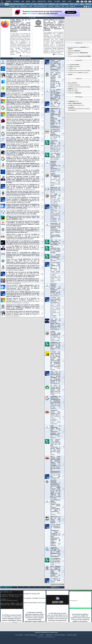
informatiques (73, 91)
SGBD (71, 4)
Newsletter (42, 1)
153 (42, 280)
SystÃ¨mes (88, 4)
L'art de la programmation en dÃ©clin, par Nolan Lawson (55, 243)
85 (63, 534)
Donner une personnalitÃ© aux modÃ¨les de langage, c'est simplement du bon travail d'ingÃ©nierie (55, 66)
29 (42, 212)
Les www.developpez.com (76, 105)
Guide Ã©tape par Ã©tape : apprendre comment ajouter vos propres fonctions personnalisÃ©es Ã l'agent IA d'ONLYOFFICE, (55, 507)
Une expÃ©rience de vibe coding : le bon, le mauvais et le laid (55, 561)
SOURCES (51, 6)
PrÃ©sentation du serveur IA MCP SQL (55, 213)
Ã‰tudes (57, 1)
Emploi (50, 1)
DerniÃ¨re (55, 587)
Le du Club (73, 101)
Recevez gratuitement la (77, 47)
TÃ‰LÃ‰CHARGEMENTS (40, 6)
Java (46, 4)
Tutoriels (16, 1)
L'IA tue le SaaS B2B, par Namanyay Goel (55, 477)
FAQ (23, 1)
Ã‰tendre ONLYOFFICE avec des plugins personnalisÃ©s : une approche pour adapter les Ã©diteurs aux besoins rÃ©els (55, 95)
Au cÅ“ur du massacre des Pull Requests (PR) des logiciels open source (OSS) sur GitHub (55, 390)
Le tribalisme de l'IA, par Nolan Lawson (55, 581)
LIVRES (30, 6)
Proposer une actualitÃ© (57, 585)
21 (42, 236)
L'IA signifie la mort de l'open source (55, 104)
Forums (8, 1)
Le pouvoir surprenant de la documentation (55, 258)
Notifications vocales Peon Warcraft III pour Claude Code (55, 417)
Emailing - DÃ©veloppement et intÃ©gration (55, 180)
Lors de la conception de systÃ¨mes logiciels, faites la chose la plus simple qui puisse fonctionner (55, 324)
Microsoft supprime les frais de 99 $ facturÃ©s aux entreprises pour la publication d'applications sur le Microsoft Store (23, 301)
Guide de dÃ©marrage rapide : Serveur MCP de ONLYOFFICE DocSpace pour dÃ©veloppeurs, (55, 432)
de (75, 103)
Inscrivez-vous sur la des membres (78, 73)
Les (73, 65)
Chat (34, 1)
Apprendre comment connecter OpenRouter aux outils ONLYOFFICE (55, 167)
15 (63, 447)
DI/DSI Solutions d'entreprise (17, 4)
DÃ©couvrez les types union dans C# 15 (55, 190)
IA (32, 4)
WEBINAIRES (24, 6)
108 (42, 248)
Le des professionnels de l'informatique (79, 71)
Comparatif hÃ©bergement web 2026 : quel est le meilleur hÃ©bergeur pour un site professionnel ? (55, 552)
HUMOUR (73, 6)
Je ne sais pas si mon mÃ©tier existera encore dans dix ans (55, 156)
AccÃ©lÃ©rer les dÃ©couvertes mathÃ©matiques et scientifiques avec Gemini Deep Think (55, 403)
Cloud (28, 4)
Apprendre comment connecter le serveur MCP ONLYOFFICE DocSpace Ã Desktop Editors (55, 290)
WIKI (63, 6)
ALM (35, 4)
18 (63, 134)
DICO (67, 6)
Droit (64, 1)
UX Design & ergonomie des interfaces (55, 199)
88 (42, 82)
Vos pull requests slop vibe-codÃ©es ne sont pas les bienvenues (55, 272)
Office (76, 4)
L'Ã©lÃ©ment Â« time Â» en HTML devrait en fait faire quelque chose (55, 346)
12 (42, 179)
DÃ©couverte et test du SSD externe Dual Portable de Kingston (55, 520)
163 (42, 146)
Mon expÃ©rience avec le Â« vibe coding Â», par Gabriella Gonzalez (55, 250)
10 (42, 95)
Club (69, 1)
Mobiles (82, 4)
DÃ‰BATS (57, 6)
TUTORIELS (12, 6)
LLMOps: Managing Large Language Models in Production (55, 336)
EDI (57, 4)
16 (42, 186)
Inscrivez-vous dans (79, 56)
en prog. (73, 89)
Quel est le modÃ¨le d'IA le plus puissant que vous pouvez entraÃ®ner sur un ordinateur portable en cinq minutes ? (55, 378)
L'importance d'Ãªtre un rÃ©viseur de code (55, 146)
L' (70, 75)
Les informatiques (74, 67)
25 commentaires (25, 56)
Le (70, 69)
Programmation (64, 4)
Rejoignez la (74, 51)
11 (63, 249)
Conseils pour (75, 93)
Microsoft (41, 4)
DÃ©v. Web (52, 4)
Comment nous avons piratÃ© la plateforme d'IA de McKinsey (55, 308)
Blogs (28, 1)
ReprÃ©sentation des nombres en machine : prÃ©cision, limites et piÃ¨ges (55, 134)
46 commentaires (58, 55)
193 (42, 69)
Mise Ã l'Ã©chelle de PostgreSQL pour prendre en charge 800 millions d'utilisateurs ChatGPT (55, 572)
